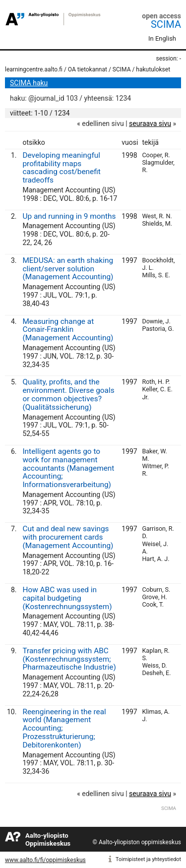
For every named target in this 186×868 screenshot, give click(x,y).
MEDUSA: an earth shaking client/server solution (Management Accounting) (68, 269)
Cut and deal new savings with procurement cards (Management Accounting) (68, 537)
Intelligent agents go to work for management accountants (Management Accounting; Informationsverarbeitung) (68, 468)
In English (162, 38)
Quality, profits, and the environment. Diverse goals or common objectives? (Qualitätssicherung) (68, 394)
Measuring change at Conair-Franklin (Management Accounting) (68, 330)
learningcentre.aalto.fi (34, 69)
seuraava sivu (150, 124)
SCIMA (166, 24)
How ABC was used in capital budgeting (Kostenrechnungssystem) (67, 598)
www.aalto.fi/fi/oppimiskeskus (45, 860)
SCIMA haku (29, 83)
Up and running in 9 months (69, 216)
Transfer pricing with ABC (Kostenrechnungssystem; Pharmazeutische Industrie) (69, 659)
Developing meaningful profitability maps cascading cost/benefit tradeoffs (61, 168)
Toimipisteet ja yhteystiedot (148, 859)
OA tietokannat (88, 69)
